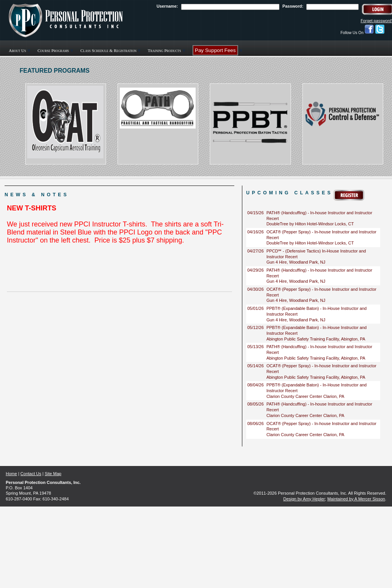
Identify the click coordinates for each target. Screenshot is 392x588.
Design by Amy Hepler (304, 499)
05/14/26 (256, 366)
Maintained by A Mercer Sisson (356, 499)
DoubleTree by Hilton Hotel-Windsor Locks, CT (310, 224)
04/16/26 (256, 232)
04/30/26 (256, 289)
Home (11, 474)
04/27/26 (256, 251)
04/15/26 (256, 213)
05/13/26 (256, 347)
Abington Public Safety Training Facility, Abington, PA (316, 339)
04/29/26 (256, 270)
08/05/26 (256, 404)
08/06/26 (256, 423)
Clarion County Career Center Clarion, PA (305, 396)
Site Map (53, 474)
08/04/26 (256, 385)
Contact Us (31, 474)
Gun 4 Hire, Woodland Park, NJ (296, 262)
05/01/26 (256, 308)
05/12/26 (256, 327)
